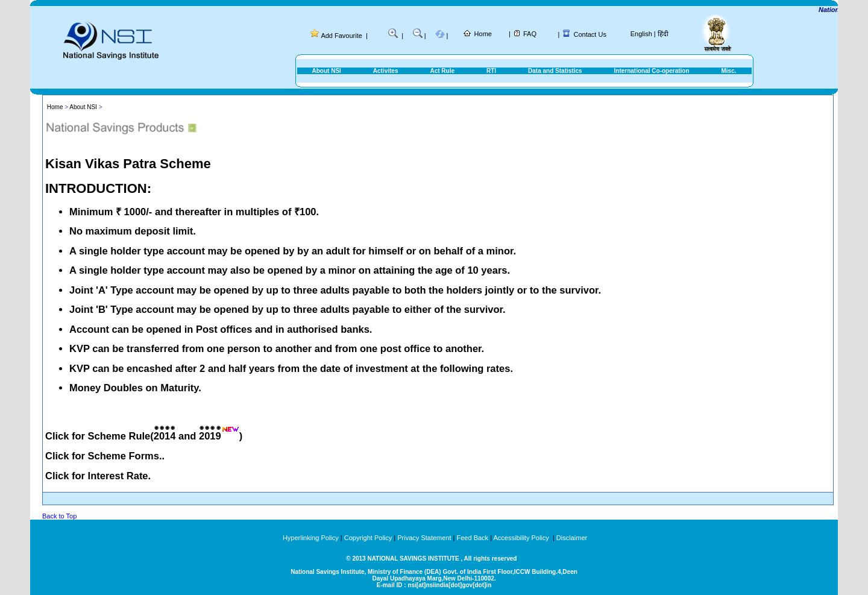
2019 (210, 436)
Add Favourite (341, 36)
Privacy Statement (424, 538)
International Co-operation (652, 71)
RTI (491, 71)
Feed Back (473, 538)
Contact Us (590, 34)
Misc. (728, 71)
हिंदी (663, 34)
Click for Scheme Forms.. (105, 456)
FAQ (530, 34)
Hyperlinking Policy (311, 538)
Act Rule (442, 71)
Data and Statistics (555, 71)
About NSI (327, 71)
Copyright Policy (368, 538)
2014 (165, 436)
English (641, 34)
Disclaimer (572, 538)
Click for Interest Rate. (98, 476)
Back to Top (59, 516)
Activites (386, 71)
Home (483, 34)
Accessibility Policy (522, 538)
